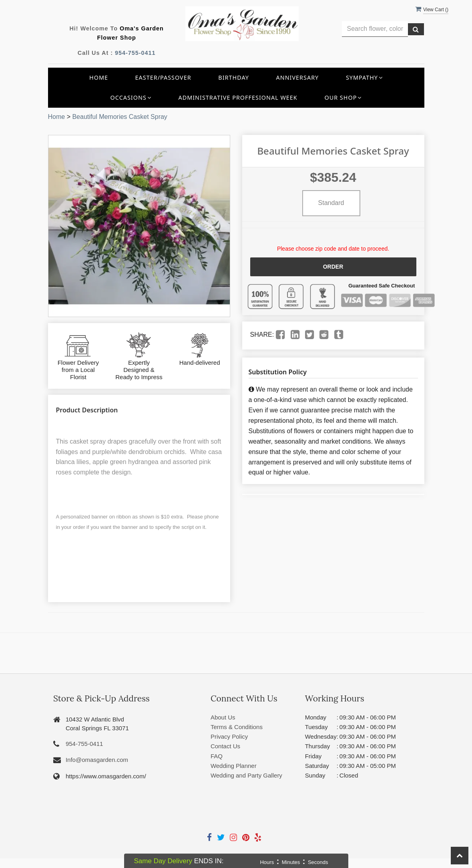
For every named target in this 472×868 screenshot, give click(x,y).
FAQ (217, 756)
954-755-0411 (135, 53)
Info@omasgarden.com (97, 760)
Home (99, 77)
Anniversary (298, 77)
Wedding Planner (234, 766)
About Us (223, 717)
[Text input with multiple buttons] (375, 29)
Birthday (234, 77)
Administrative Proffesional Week (238, 97)
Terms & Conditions (237, 727)
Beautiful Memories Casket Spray (120, 117)
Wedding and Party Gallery (246, 775)
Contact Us (225, 746)
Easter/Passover (163, 77)
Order (333, 267)
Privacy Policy (229, 736)
